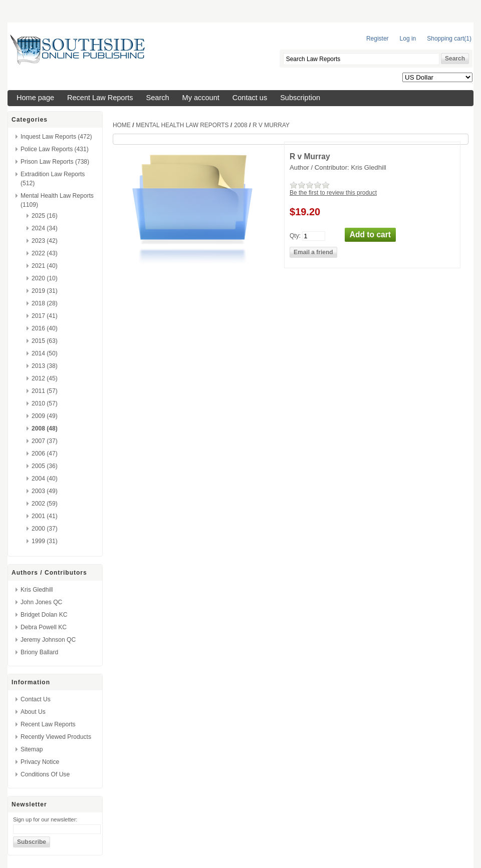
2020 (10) (45, 278)
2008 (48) (45, 428)
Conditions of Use (45, 774)
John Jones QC (41, 602)
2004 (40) (45, 479)
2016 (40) (45, 328)
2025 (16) (45, 216)
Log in (408, 39)
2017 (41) (45, 316)
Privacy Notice (40, 762)
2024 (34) (45, 228)
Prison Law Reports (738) (55, 162)
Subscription (300, 98)
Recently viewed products (56, 737)
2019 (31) (45, 291)
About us (33, 712)
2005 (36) (45, 466)
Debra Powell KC (44, 627)
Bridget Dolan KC (44, 615)
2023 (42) (45, 241)
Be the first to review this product (333, 193)
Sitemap (32, 749)
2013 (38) (45, 366)
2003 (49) (45, 491)
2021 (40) (45, 266)
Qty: (295, 235)
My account (201, 98)
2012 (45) (45, 378)
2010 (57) (45, 403)
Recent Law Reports (100, 98)
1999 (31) (45, 541)
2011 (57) (45, 391)
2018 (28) (45, 303)
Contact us (250, 98)
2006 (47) (45, 454)
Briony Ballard (39, 652)
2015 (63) (45, 341)
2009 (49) (45, 416)
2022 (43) (45, 253)
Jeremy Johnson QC (48, 640)
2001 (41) (45, 516)
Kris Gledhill (37, 590)
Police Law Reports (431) (55, 149)
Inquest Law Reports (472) (56, 137)
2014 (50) (45, 353)
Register (378, 39)
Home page (35, 98)
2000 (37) (45, 529)
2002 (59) (45, 504)
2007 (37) (45, 441)
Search (158, 98)
